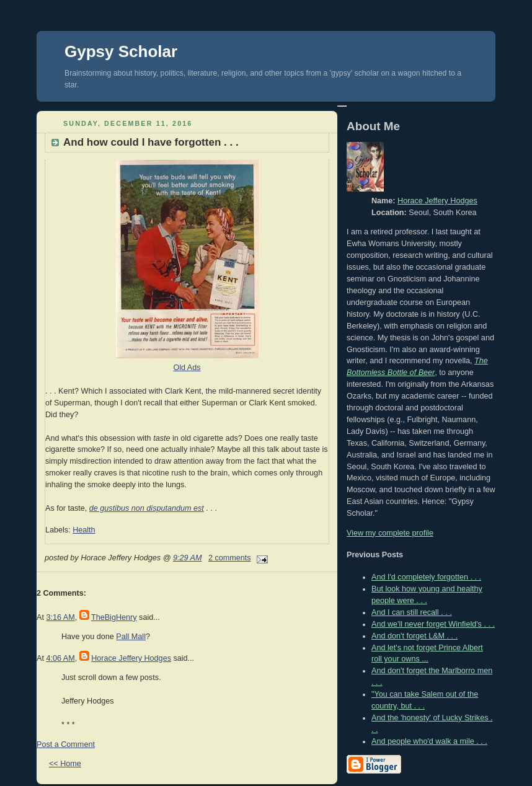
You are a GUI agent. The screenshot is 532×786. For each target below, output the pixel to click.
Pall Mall (131, 637)
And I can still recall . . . (412, 612)
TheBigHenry (114, 617)
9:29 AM (188, 558)
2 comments (230, 558)
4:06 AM (60, 658)
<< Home (65, 764)
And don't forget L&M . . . (415, 636)
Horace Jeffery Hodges (131, 658)
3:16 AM (60, 617)
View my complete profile (390, 533)
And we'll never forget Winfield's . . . (433, 624)
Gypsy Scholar (121, 51)
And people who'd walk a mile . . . (429, 741)
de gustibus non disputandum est (147, 508)
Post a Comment (66, 744)
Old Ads (187, 368)
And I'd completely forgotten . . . (426, 577)
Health (84, 530)
